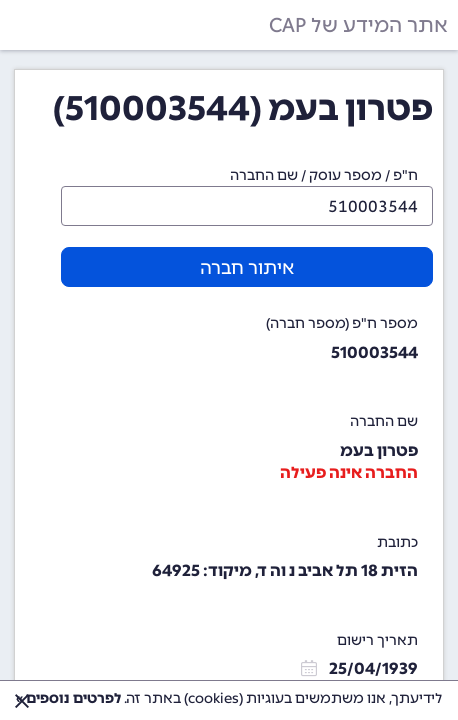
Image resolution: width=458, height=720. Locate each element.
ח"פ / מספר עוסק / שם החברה (324, 175)
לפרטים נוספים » (68, 698)
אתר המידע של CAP (358, 25)
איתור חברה (247, 268)
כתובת (397, 542)
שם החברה (384, 421)
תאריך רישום (377, 640)
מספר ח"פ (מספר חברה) (342, 323)
